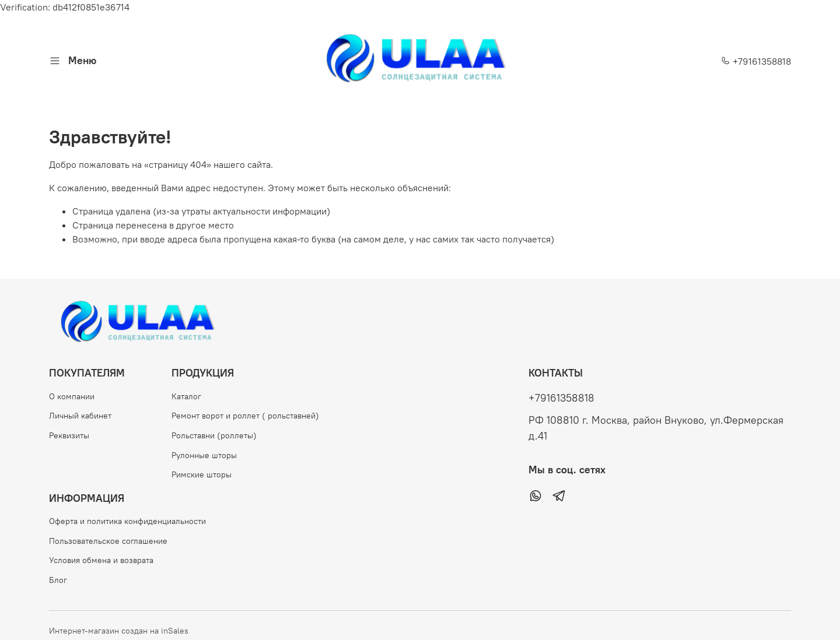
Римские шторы (202, 474)
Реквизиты (69, 435)
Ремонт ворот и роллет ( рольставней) (245, 416)
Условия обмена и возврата (101, 560)
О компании (72, 396)
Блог (58, 580)
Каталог (186, 396)
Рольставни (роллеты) (214, 435)
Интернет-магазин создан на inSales (119, 631)
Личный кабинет (80, 416)
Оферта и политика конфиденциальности (127, 521)
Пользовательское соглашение (108, 541)
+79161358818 (756, 61)
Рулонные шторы (204, 455)
